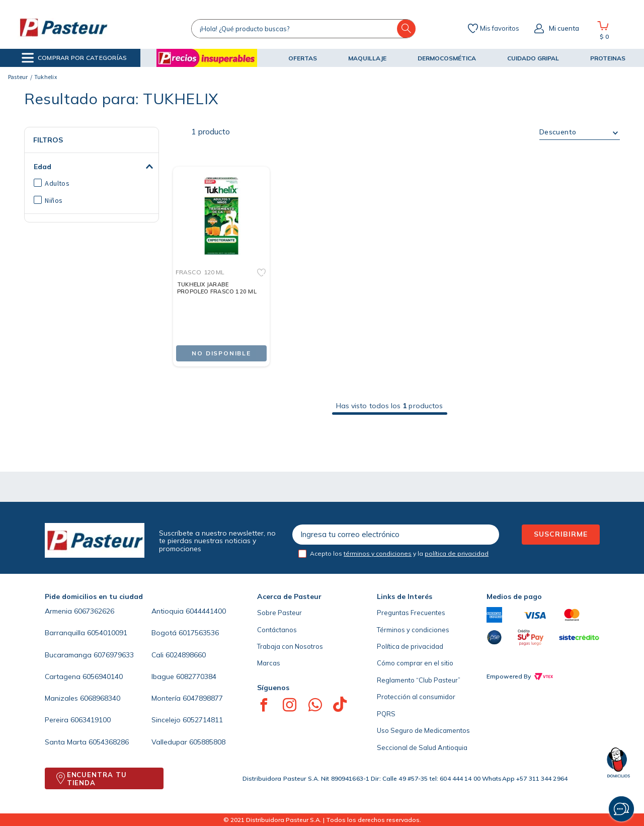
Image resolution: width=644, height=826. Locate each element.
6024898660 (186, 655)
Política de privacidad (410, 646)
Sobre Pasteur (279, 613)
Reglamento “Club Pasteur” (419, 680)
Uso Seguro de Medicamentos (423, 730)
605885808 (207, 742)
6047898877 (203, 698)
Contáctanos (277, 630)
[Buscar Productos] (407, 29)
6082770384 (196, 677)
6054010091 (107, 633)
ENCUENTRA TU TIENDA (97, 779)
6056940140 (103, 677)
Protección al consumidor (416, 697)
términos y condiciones (378, 553)
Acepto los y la (399, 553)
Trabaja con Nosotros (290, 646)
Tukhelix (46, 77)
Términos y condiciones (413, 630)
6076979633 (114, 655)
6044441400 (206, 611)
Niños (54, 200)
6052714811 (203, 720)
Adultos (57, 183)
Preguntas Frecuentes (411, 613)
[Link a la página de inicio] (18, 77)
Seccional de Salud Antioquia (422, 747)
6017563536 (199, 633)
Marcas (269, 663)
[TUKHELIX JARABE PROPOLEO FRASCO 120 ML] (222, 258)
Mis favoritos (500, 29)
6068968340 (100, 698)
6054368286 (109, 742)
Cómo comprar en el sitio (415, 663)
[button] (74, 58)
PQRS (386, 714)
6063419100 (91, 720)
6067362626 (94, 611)
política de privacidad (457, 553)
